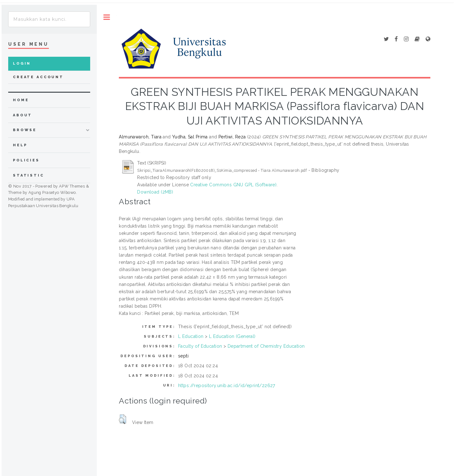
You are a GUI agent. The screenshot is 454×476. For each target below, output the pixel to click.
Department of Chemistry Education (266, 346)
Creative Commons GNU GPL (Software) (233, 185)
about (23, 115)
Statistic (29, 175)
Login (22, 64)
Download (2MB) (155, 192)
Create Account (38, 77)
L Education (191, 336)
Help (20, 145)
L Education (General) (232, 336)
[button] (122, 419)
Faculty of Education (200, 346)
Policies (26, 160)
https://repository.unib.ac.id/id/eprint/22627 (227, 386)
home (21, 100)
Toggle (107, 17)
